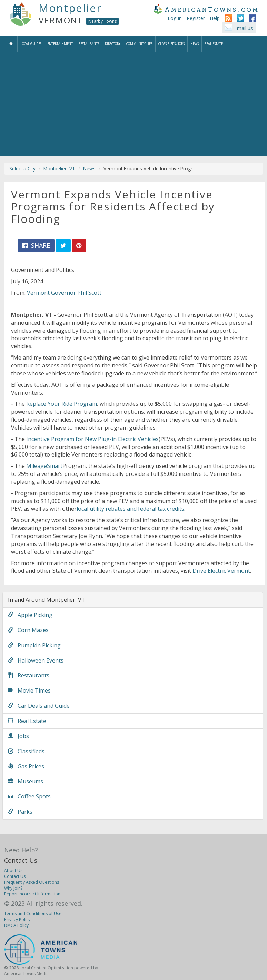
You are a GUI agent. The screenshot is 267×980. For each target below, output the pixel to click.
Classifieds (26, 751)
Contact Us (21, 860)
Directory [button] (113, 44)
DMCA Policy (16, 925)
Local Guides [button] (31, 44)
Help (215, 18)
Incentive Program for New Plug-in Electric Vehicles (92, 439)
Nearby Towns (102, 21)
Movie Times (29, 690)
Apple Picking (30, 615)
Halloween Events (36, 660)
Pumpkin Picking (34, 645)
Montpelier (70, 8)
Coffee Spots (29, 796)
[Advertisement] (133, 104)
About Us (13, 870)
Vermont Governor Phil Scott (64, 293)
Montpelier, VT (59, 169)
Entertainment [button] (60, 44)
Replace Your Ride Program (62, 404)
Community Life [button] (139, 44)
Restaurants (29, 675)
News (89, 169)
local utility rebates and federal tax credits (130, 509)
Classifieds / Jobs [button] (171, 44)
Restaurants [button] (89, 44)
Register (196, 18)
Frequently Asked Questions (32, 882)
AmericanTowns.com (206, 9)
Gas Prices (26, 766)
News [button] (195, 44)
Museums (26, 781)
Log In (175, 18)
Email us (244, 28)
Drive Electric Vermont (221, 571)
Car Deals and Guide (39, 706)
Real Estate (27, 721)
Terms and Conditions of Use (33, 914)
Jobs (18, 736)
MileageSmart (44, 466)
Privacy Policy (17, 919)
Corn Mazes (28, 630)
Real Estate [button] (214, 44)
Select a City (22, 169)
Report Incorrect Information (32, 894)
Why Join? (13, 888)
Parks (20, 812)
